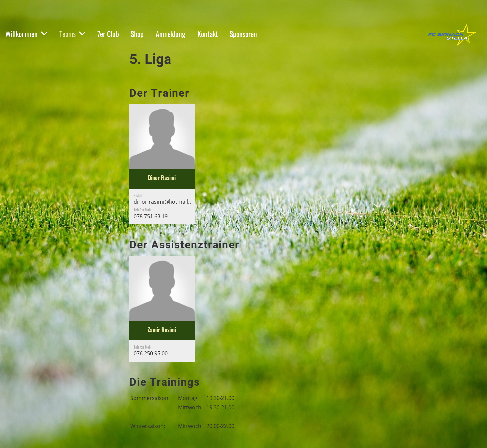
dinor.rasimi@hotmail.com (167, 202)
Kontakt (208, 34)
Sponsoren (243, 34)
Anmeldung (170, 34)
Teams (72, 34)
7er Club (108, 34)
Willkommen (26, 34)
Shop (137, 34)
